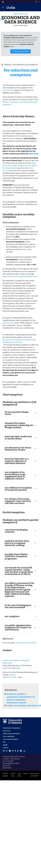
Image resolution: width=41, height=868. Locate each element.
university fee (8, 90)
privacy (25, 774)
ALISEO (19, 136)
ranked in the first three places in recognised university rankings (17, 543)
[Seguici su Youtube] (10, 751)
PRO (4, 742)
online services (9, 323)
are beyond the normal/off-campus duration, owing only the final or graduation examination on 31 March (19, 571)
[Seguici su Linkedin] (4, 751)
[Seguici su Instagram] (13, 751)
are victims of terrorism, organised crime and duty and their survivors (18, 501)
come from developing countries (16, 531)
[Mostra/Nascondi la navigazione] (3, 7)
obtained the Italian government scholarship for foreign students (19, 425)
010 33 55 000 (11, 677)
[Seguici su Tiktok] (18, 751)
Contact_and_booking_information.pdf (24, 706)
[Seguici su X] (7, 751)
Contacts (6, 748)
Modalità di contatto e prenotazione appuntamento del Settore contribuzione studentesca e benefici (21, 698)
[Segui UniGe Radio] (24, 751)
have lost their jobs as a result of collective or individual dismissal (17, 461)
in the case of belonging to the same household (18, 606)
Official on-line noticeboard (11, 734)
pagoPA (5, 745)
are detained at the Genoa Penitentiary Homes (18, 449)
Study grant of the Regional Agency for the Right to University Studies (20, 165)
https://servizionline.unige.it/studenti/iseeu (20, 276)
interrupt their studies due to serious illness (18, 438)
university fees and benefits (25, 643)
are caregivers (12, 616)
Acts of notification (9, 736)
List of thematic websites (11, 739)
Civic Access (7, 731)
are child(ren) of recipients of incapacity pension (18, 489)
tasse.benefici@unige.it (12, 668)
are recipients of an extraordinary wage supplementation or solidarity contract (15, 475)
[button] (3, 1)
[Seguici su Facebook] (15, 751)
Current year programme (20, 51)
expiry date (33, 154)
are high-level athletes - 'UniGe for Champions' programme (17, 556)
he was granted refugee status (17, 413)
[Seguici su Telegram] (21, 751)
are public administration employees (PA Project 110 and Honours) (18, 627)
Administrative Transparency (12, 728)
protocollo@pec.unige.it (11, 763)
